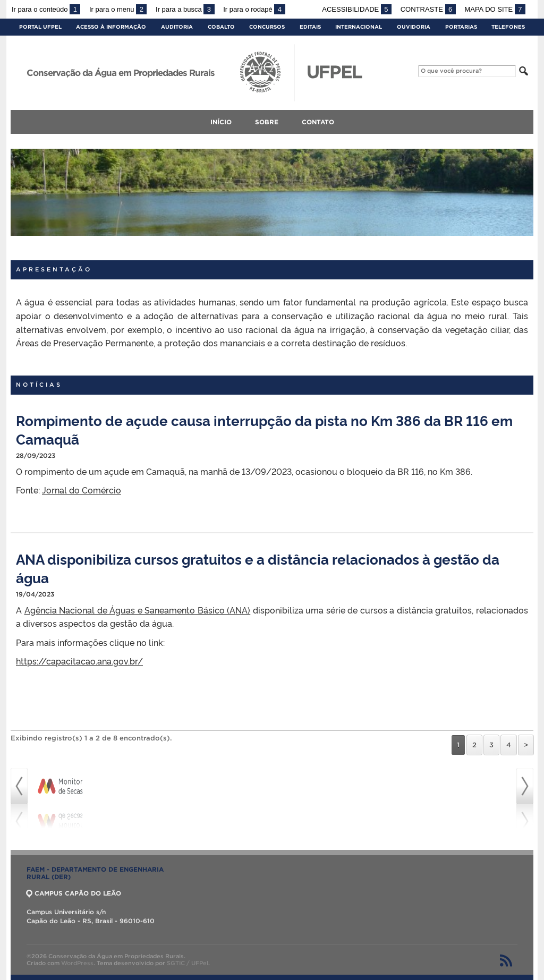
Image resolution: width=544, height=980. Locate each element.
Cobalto (221, 27)
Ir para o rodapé (254, 9)
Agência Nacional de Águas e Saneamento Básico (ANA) (138, 610)
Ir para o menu (118, 9)
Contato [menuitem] (318, 122)
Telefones (508, 27)
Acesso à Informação (111, 27)
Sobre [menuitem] (267, 122)
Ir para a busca (185, 9)
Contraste (428, 9)
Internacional (359, 27)
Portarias (461, 27)
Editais (310, 27)
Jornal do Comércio (82, 490)
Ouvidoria (414, 27)
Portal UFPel (40, 27)
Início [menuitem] (221, 122)
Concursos (267, 27)
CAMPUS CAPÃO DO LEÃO (74, 893)
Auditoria (177, 27)
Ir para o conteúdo (46, 9)
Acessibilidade (357, 9)
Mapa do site (495, 9)
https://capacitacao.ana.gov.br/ (79, 661)
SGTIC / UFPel (188, 963)
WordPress (77, 963)
